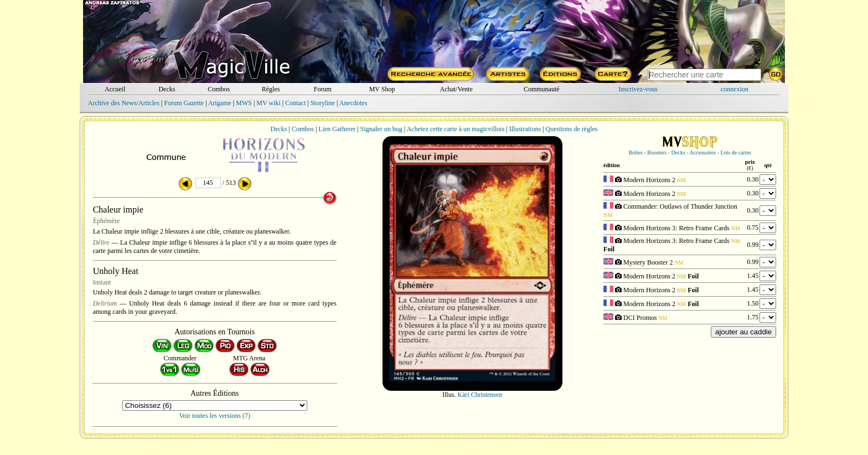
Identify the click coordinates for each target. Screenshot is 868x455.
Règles (271, 89)
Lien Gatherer (337, 129)
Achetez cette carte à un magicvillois (455, 129)
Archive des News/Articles (124, 103)
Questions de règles (572, 129)
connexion (735, 89)
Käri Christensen (480, 395)
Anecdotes (353, 103)
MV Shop (382, 89)
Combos (219, 89)
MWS (244, 103)
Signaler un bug (381, 129)
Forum (323, 89)
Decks (167, 89)
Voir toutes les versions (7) (215, 416)
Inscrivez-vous (638, 89)
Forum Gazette (184, 103)
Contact (295, 103)
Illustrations (525, 129)
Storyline (323, 103)
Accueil (115, 89)
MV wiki (268, 103)
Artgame (220, 103)
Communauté (542, 89)
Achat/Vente (456, 89)
